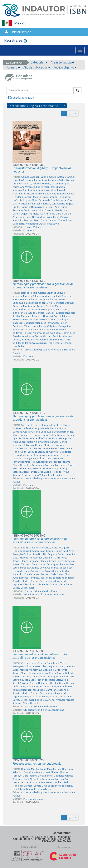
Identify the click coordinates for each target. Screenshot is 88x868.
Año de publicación (37, 67)
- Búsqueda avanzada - (21, 98)
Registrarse (13, 40)
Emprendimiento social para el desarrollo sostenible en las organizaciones (40, 541)
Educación (29, 356)
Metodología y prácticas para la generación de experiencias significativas (43, 286)
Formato (13, 67)
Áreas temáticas (62, 62)
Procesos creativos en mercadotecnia (37, 764)
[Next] (76, 114)
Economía (29, 230)
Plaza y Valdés (33, 227)
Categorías (39, 62)
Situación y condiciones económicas (44, 594)
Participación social (34, 799)
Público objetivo (65, 67)
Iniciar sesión (21, 32)
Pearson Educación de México (41, 591)
